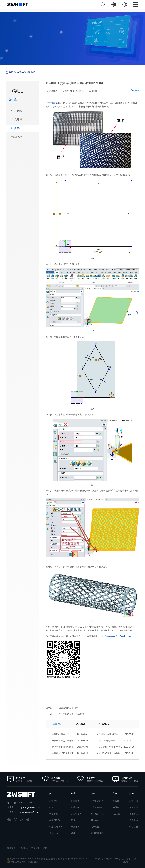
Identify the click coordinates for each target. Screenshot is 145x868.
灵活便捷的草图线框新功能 (71, 714)
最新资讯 (58, 724)
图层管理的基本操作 (68, 708)
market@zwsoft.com (29, 812)
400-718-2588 (25, 803)
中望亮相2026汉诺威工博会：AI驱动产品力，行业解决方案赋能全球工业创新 (63, 753)
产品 (51, 793)
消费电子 (75, 807)
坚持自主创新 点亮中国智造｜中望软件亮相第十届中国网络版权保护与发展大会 (110, 734)
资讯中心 (134, 814)
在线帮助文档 (97, 833)
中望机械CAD (56, 826)
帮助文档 (17, 137)
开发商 (116, 807)
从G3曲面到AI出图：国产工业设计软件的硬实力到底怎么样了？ (110, 741)
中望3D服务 (96, 807)
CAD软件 (97, 859)
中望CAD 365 (55, 820)
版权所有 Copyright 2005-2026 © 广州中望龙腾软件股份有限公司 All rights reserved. (48, 859)
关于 (131, 793)
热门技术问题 (97, 814)
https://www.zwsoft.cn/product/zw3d (116, 636)
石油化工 (75, 826)
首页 (9, 72)
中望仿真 (53, 814)
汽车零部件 (76, 814)
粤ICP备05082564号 (111, 859)
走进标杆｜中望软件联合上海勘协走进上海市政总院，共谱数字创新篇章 (110, 747)
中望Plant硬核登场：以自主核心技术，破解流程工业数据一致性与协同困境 (63, 734)
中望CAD (53, 801)
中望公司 (134, 801)
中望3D (20, 72)
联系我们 (134, 826)
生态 (115, 793)
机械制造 (75, 801)
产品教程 (17, 120)
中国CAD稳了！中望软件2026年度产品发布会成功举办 (110, 753)
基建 (73, 833)
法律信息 (126, 859)
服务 (93, 793)
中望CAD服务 (97, 801)
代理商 (116, 801)
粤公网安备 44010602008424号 (24, 862)
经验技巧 (31, 72)
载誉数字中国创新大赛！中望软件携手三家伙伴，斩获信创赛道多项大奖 (63, 747)
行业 (73, 793)
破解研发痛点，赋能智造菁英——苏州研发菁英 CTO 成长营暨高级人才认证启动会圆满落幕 (63, 741)
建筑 (73, 820)
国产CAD (24, 848)
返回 (135, 91)
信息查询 (134, 820)
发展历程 (134, 807)
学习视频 (17, 111)
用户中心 (95, 820)
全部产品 (53, 833)
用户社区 (95, 826)
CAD (45, 848)
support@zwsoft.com (29, 807)
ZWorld (116, 814)
